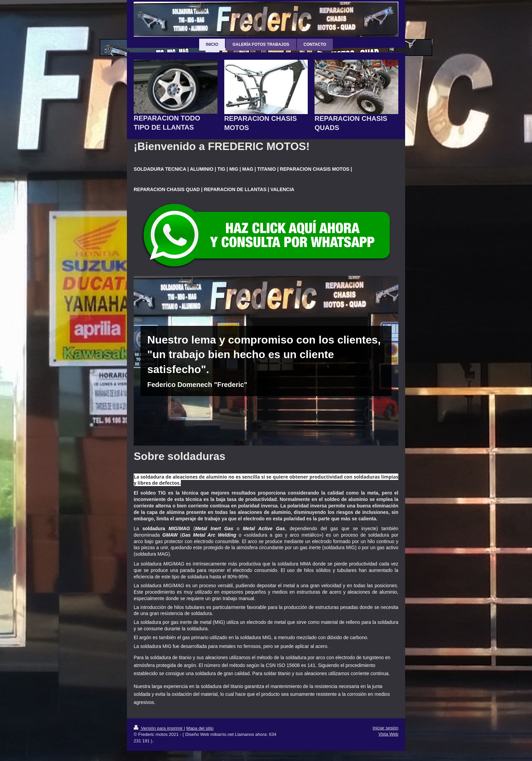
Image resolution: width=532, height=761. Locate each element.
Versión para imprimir (159, 728)
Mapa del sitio (200, 728)
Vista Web (388, 734)
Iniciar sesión (385, 728)
